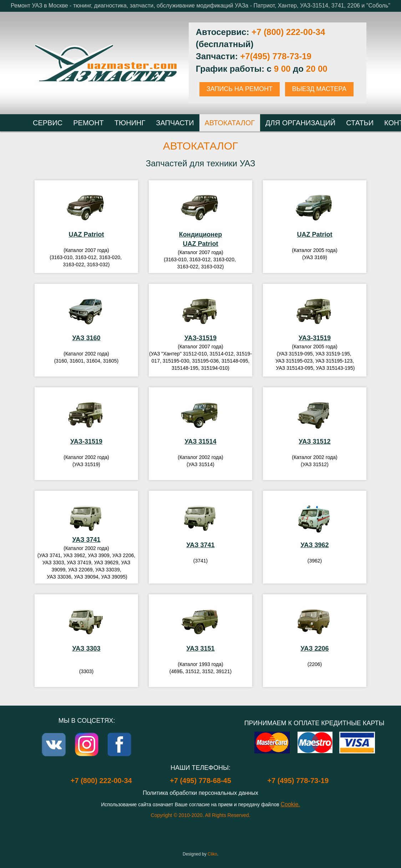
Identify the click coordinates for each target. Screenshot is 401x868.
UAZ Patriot (86, 234)
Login (200, 839)
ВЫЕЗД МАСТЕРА (319, 89)
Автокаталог (201, 146)
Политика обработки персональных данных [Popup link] (200, 793)
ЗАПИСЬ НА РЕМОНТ (240, 89)
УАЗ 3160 (86, 338)
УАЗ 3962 (314, 545)
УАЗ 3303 (86, 649)
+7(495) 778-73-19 (276, 56)
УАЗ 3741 (86, 540)
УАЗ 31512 (314, 441)
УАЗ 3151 (200, 649)
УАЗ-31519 (200, 338)
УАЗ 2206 (314, 649)
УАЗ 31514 (200, 441)
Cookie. (290, 804)
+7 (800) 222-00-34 (288, 32)
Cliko (212, 854)
